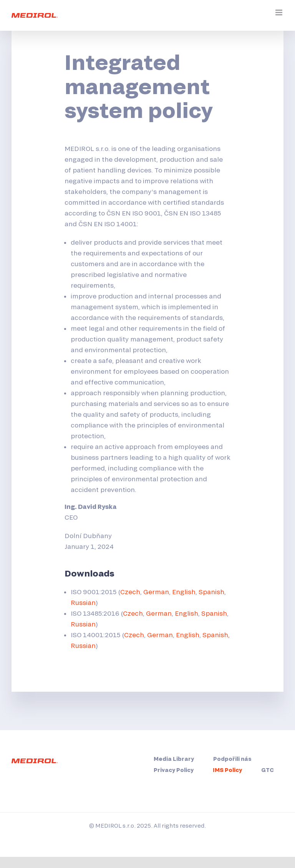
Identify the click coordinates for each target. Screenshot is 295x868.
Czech (130, 592)
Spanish (211, 592)
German (156, 592)
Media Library (174, 759)
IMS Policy (227, 770)
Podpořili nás (232, 759)
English (184, 592)
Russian (83, 602)
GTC (268, 770)
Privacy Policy (174, 770)
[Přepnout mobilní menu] (279, 12)
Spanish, (216, 635)
